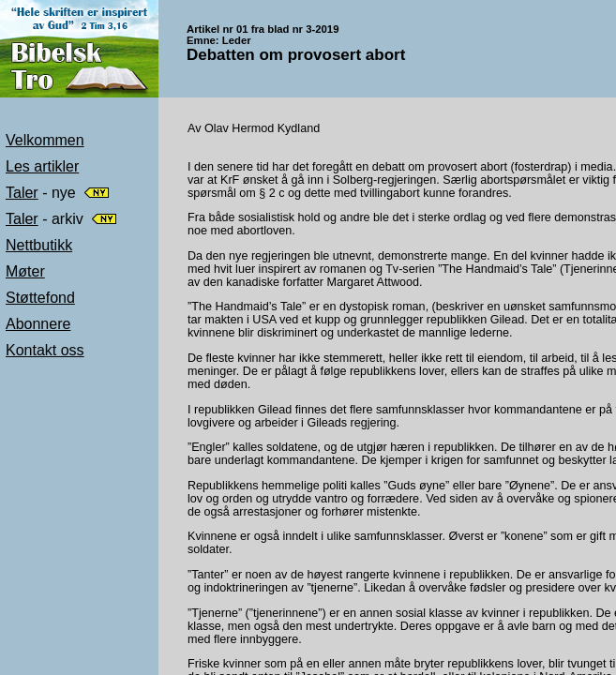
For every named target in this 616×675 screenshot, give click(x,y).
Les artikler (42, 166)
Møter (25, 271)
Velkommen (45, 140)
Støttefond (40, 298)
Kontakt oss (45, 350)
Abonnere (38, 324)
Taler (22, 193)
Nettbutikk (39, 245)
